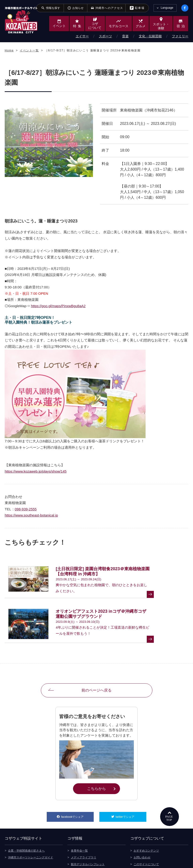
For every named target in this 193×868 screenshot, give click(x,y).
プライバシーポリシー (148, 837)
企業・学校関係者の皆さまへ (26, 817)
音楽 (125, 36)
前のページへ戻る (96, 657)
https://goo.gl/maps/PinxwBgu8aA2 (58, 306)
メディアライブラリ (84, 823)
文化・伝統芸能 (150, 36)
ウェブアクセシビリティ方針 (152, 844)
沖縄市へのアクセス (84, 837)
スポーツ (105, 36)
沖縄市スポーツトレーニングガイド (31, 823)
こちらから (103, 755)
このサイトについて (146, 830)
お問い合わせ (142, 823)
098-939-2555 (26, 509)
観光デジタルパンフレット (88, 830)
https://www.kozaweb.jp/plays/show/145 (36, 471)
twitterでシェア (131, 782)
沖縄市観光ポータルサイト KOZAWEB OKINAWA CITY (21, 20)
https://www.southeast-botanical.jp (31, 515)
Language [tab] (167, 8)
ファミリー (180, 36)
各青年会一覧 (79, 817)
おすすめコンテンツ (146, 817)
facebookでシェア (77, 782)
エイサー (82, 36)
